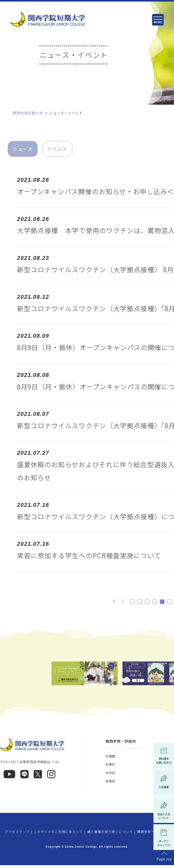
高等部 (110, 784)
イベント (57, 149)
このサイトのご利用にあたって (58, 834)
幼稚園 (110, 759)
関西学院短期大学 (28, 113)
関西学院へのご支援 (153, 834)
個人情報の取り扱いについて (110, 834)
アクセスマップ (17, 834)
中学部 (110, 775)
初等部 (110, 767)
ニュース (23, 149)
